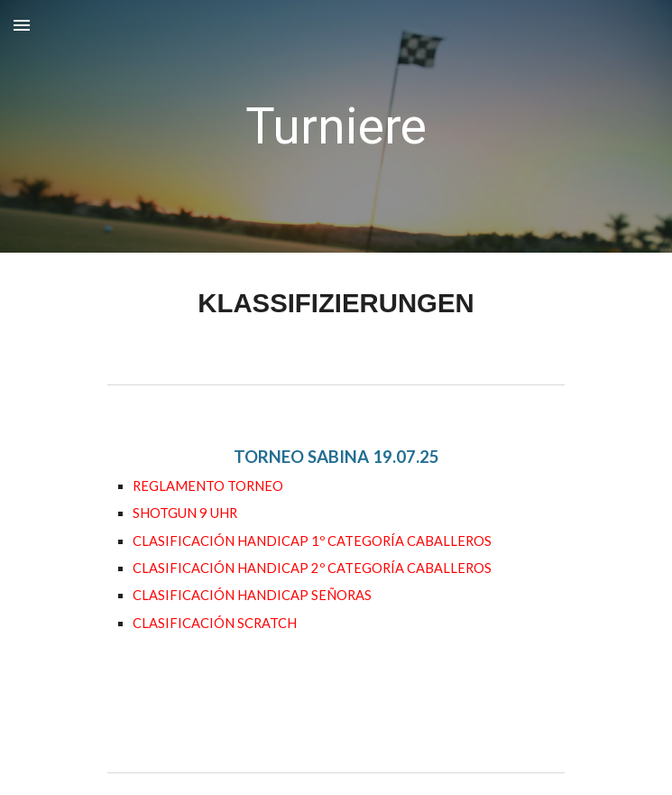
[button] (22, 25)
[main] (336, 126)
